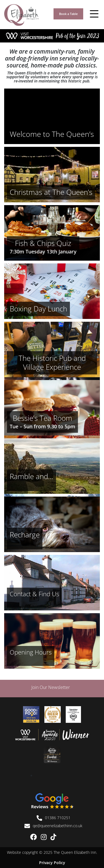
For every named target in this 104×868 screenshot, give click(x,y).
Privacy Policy (52, 863)
